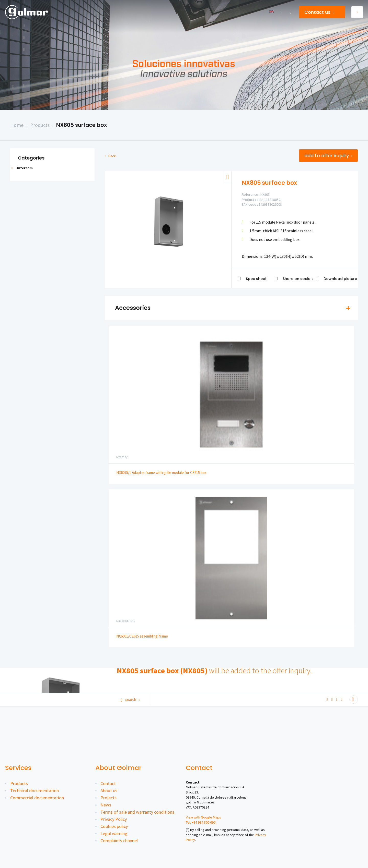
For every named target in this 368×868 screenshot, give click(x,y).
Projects (108, 798)
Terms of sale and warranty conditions (137, 812)
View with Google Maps (203, 817)
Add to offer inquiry (328, 156)
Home (17, 125)
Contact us (319, 12)
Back (110, 156)
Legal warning (114, 833)
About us (109, 791)
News (106, 805)
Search (130, 700)
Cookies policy (114, 826)
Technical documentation (34, 791)
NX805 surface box (82, 125)
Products (40, 125)
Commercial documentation (37, 798)
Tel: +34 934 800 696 (201, 822)
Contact (108, 783)
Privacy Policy (114, 819)
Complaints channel (119, 841)
